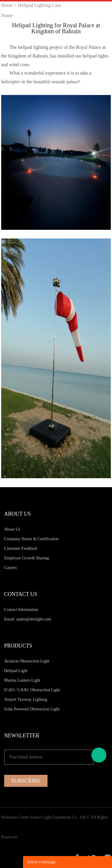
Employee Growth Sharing (27, 558)
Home (7, 5)
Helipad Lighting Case (40, 5)
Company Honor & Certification (31, 539)
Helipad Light (16, 671)
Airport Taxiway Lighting (26, 699)
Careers (11, 568)
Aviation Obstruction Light (27, 661)
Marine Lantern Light (22, 680)
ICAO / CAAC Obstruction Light (32, 690)
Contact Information (21, 610)
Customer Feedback (21, 548)
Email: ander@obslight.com (28, 619)
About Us (12, 529)
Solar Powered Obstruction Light (32, 709)
